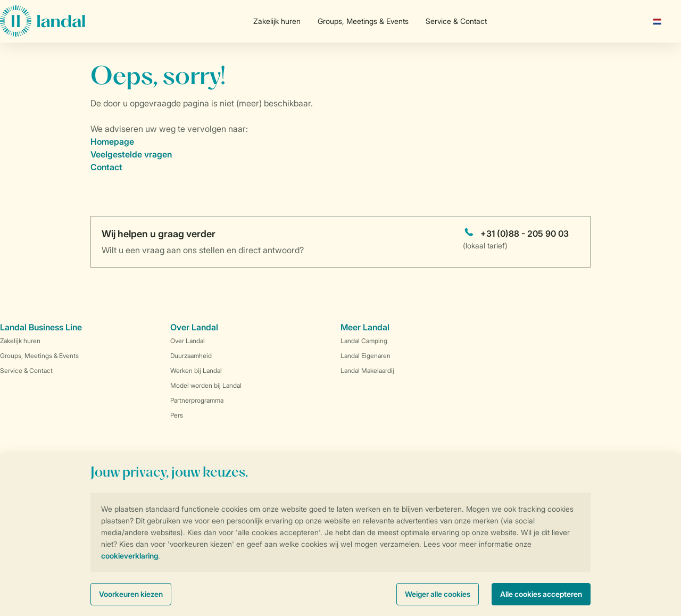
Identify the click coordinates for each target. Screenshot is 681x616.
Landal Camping (364, 341)
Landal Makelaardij (367, 371)
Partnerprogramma (197, 400)
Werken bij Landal (196, 371)
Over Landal (188, 341)
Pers (177, 415)
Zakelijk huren (277, 21)
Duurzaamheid (191, 356)
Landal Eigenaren (366, 356)
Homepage (112, 141)
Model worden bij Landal (206, 385)
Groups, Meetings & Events (363, 21)
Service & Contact (456, 21)
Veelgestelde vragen (131, 154)
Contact (106, 167)
